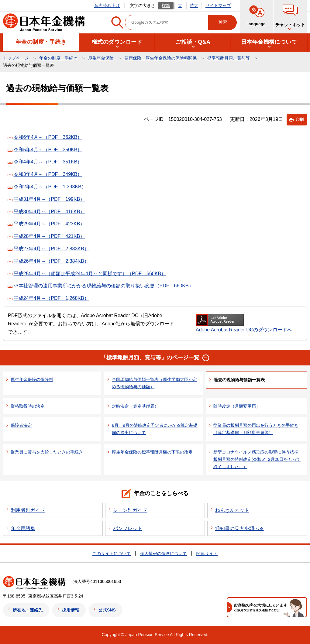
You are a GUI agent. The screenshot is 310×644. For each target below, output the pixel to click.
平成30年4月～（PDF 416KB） (49, 212)
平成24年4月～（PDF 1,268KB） (51, 298)
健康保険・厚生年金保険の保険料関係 (160, 58)
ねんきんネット (232, 510)
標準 (166, 5)
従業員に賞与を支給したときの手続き (47, 452)
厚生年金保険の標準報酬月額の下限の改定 (152, 452)
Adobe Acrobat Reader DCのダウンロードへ (244, 323)
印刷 (300, 120)
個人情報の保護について (164, 553)
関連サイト (207, 553)
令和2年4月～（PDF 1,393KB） (50, 187)
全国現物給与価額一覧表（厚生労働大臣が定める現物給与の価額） (154, 383)
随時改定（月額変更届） (237, 406)
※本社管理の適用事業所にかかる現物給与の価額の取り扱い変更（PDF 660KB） (104, 286)
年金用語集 (23, 528)
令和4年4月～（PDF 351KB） (48, 162)
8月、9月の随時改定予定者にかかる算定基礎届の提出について (155, 429)
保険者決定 (21, 425)
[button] (41, 42)
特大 (194, 5)
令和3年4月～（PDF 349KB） (48, 174)
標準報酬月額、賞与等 (229, 58)
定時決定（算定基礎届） (135, 406)
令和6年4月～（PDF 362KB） (48, 137)
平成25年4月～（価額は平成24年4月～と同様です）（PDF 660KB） (90, 274)
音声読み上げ (107, 5)
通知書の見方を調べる (239, 528)
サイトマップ (218, 5)
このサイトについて (112, 553)
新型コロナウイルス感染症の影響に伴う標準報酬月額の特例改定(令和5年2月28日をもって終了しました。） (257, 459)
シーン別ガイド (130, 510)
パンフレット (128, 528)
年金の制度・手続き (58, 58)
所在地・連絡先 (28, 610)
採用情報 (71, 610)
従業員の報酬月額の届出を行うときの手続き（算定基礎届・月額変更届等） (256, 429)
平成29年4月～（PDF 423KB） (49, 224)
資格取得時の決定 (28, 406)
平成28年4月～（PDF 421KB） (49, 236)
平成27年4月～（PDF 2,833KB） (51, 249)
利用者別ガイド (28, 510)
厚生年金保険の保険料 (32, 379)
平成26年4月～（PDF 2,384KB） (51, 261)
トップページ (16, 58)
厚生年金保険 (101, 58)
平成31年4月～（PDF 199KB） (49, 199)
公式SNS (107, 610)
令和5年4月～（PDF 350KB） (48, 150)
